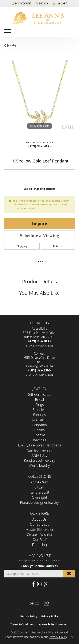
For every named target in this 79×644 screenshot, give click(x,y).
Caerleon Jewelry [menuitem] (39, 450)
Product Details (39, 281)
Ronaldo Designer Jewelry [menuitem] (39, 502)
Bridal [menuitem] (40, 400)
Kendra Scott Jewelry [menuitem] (40, 460)
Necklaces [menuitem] (39, 420)
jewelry (12, 45)
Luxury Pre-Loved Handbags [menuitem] (39, 445)
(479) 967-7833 (40, 146)
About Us (39, 519)
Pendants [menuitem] (39, 425)
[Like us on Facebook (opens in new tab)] (33, 584)
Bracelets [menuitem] (39, 410)
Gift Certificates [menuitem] (39, 394)
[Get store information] (39, 346)
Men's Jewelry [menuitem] (39, 465)
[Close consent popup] (72, 637)
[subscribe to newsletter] (69, 574)
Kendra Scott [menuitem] (39, 492)
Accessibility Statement (54, 624)
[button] (22, 4)
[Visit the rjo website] (46, 604)
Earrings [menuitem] (39, 415)
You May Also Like (39, 293)
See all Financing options (40, 189)
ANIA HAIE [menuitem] (39, 455)
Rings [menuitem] (40, 405)
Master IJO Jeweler (39, 529)
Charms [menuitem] (39, 435)
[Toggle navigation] (8, 31)
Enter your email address (39, 566)
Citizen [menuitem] (39, 487)
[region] (39, 96)
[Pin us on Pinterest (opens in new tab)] (46, 584)
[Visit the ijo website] (34, 604)
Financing (40, 545)
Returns (58, 246)
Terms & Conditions (23, 624)
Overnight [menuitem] (39, 497)
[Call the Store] (40, 341)
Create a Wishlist (40, 535)
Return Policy (29, 616)
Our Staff (39, 540)
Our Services (39, 524)
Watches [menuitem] (40, 440)
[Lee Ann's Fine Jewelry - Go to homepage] (40, 18)
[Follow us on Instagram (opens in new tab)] (39, 584)
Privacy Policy (50, 616)
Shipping (22, 246)
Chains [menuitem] (39, 430)
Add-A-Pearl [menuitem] (40, 482)
